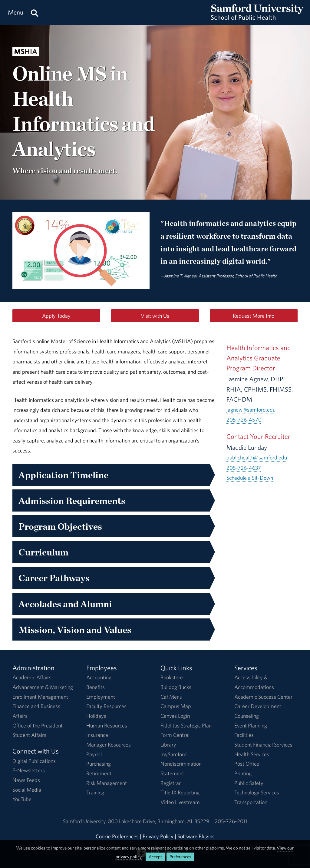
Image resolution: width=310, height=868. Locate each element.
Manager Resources (109, 745)
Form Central (175, 735)
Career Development (258, 706)
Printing (243, 773)
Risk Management (107, 783)
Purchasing (99, 764)
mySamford (174, 754)
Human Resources (107, 726)
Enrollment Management (40, 697)
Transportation (251, 802)
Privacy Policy (158, 836)
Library (168, 745)
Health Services (252, 754)
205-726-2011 (231, 821)
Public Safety (249, 783)
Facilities (244, 735)
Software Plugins (196, 836)
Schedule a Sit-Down (250, 478)
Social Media (27, 790)
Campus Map (176, 706)
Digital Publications (34, 761)
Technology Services (257, 792)
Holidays (96, 716)
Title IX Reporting (180, 792)
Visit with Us (155, 316)
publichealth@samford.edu (257, 457)
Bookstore (172, 677)
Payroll (94, 754)
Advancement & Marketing (43, 687)
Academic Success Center (263, 697)
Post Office (247, 764)
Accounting (99, 677)
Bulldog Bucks (176, 687)
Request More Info (254, 316)
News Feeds (26, 780)
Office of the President (38, 726)
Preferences (180, 857)
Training (95, 792)
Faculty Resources (106, 706)
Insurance (97, 735)
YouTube (22, 799)
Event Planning (251, 726)
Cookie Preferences (117, 836)
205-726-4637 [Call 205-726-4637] (244, 468)
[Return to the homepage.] (257, 18)
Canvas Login (175, 716)
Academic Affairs (32, 677)
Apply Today (56, 316)
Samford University (86, 821)
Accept (155, 857)
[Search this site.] (35, 13)
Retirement (99, 773)
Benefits (96, 687)
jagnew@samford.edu (251, 410)
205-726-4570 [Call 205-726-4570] (244, 420)
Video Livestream (180, 802)
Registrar (171, 783)
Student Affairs (29, 735)
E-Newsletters (29, 770)
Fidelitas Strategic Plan (186, 726)
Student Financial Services (263, 745)
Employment (101, 697)
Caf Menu (171, 697)
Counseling (247, 716)
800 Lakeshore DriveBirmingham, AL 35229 (159, 821)
